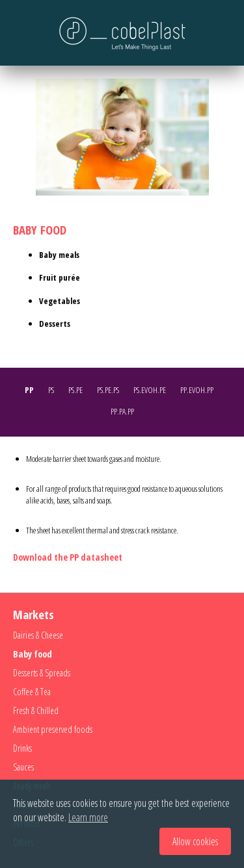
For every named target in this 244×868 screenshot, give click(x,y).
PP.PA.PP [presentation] (122, 411)
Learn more (88, 817)
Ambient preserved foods (53, 729)
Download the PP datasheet (68, 557)
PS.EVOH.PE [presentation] (150, 390)
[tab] (33, 391)
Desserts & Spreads (42, 673)
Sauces (23, 767)
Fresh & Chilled (36, 710)
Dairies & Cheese (38, 635)
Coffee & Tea (32, 692)
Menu (23, 32)
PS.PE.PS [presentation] (108, 390)
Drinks (22, 748)
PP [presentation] (29, 390)
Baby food (33, 654)
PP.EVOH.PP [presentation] (197, 390)
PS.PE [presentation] (75, 390)
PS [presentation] (51, 390)
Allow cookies (195, 841)
